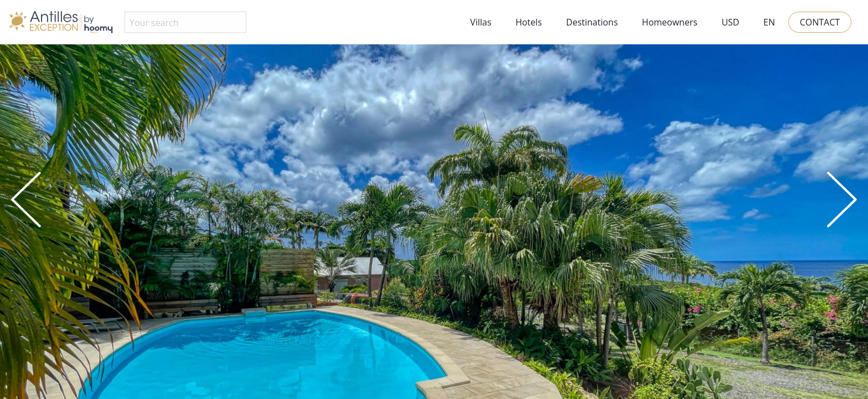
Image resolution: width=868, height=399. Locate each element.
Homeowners (670, 22)
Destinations (592, 22)
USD (730, 22)
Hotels (529, 22)
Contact (820, 22)
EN (769, 22)
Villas (480, 22)
